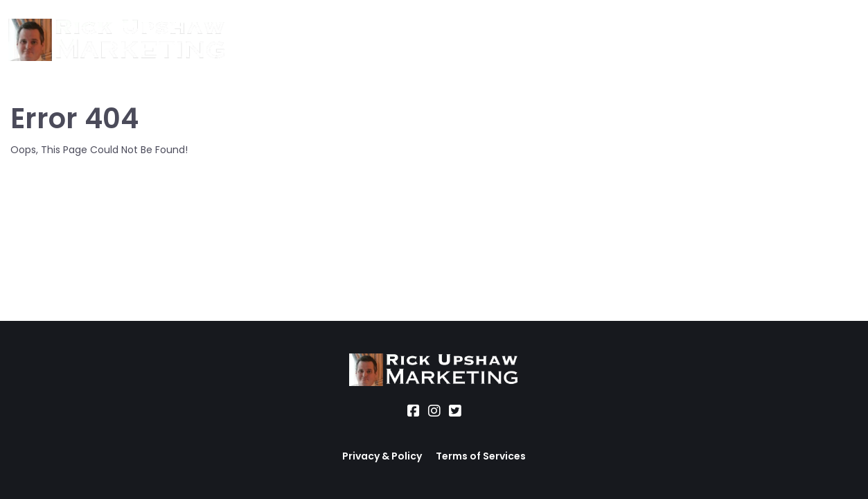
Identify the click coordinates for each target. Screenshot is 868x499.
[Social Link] (414, 411)
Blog (518, 40)
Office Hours (454, 40)
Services (316, 40)
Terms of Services (481, 456)
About (259, 40)
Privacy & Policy (382, 456)
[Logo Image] (117, 41)
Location (380, 40)
